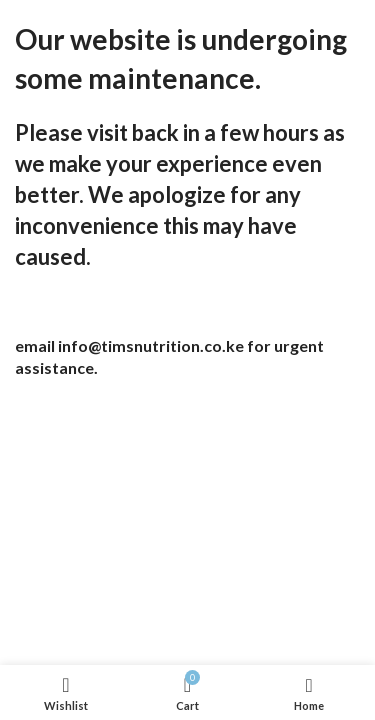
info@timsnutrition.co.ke (151, 345)
